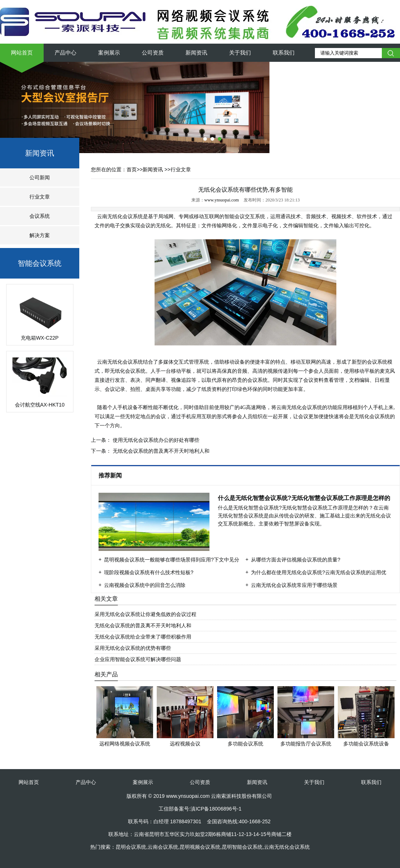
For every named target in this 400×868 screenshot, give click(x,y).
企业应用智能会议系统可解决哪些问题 (138, 659)
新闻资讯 (196, 53)
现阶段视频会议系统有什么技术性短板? (149, 572)
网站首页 (22, 53)
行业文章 (40, 197)
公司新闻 (40, 177)
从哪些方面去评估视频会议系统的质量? (296, 560)
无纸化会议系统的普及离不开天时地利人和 (160, 451)
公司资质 (153, 53)
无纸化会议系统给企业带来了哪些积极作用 (143, 637)
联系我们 (284, 53)
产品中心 (65, 53)
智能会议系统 (40, 263)
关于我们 (240, 53)
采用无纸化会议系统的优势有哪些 (133, 648)
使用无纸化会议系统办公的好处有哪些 (155, 440)
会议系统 (40, 216)
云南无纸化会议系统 (120, 217)
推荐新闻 (111, 475)
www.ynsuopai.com (222, 200)
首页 (132, 169)
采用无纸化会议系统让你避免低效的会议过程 (145, 614)
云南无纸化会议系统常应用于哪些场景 (294, 585)
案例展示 (109, 53)
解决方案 (40, 235)
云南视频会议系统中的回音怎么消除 (145, 585)
